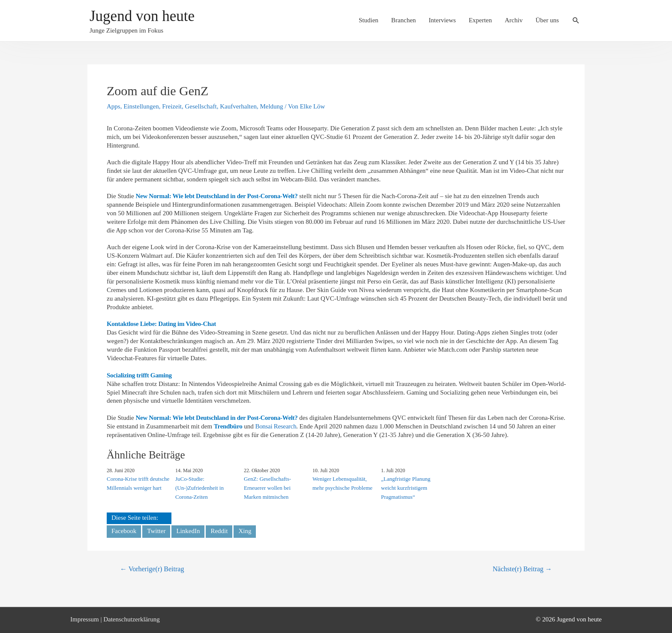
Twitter (156, 531)
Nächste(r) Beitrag (522, 569)
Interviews (442, 20)
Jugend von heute (142, 16)
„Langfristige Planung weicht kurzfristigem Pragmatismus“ (406, 488)
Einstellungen (141, 106)
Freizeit (172, 106)
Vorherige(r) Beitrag (152, 569)
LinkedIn (188, 531)
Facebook (124, 531)
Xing (245, 531)
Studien (369, 20)
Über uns (547, 20)
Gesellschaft (201, 106)
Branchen (403, 20)
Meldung (271, 106)
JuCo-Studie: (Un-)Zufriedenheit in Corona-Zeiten (199, 488)
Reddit (219, 531)
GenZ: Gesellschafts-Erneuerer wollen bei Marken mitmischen (267, 488)
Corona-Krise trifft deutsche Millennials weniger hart (138, 483)
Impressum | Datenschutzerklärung (115, 619)
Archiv (514, 20)
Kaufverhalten (238, 106)
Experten (480, 20)
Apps (114, 106)
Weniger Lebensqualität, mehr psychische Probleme (342, 483)
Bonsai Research (276, 426)
